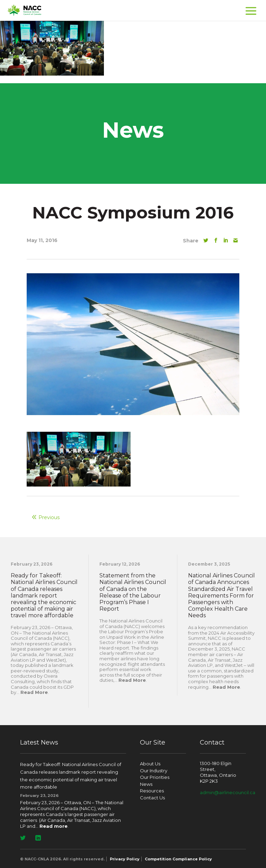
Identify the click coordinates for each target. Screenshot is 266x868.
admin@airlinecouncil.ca (228, 792)
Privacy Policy (125, 859)
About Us (150, 764)
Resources (152, 791)
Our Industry (154, 771)
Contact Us (152, 798)
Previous (49, 517)
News (146, 784)
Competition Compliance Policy (178, 859)
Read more (54, 826)
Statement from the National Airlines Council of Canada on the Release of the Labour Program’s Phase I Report (133, 592)
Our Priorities (155, 777)
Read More (34, 692)
